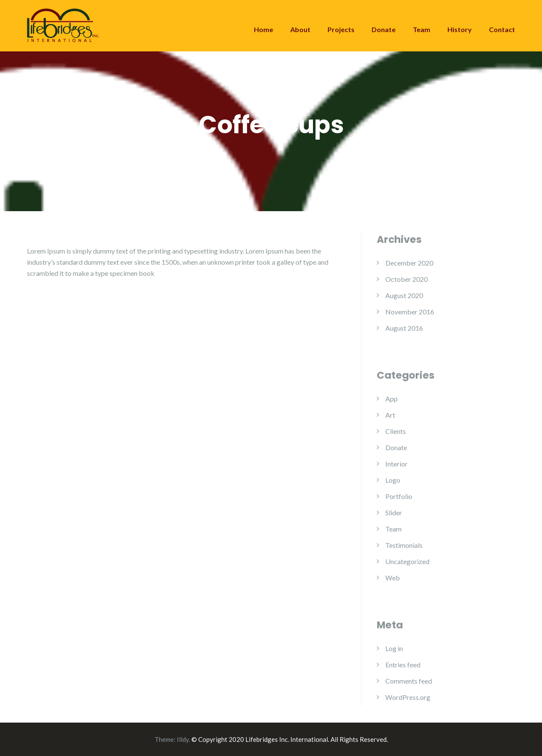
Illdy (183, 739)
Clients (396, 431)
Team (421, 29)
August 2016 (404, 328)
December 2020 (409, 263)
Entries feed (403, 665)
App (392, 399)
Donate (384, 29)
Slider (394, 512)
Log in (394, 648)
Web (393, 578)
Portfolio (399, 496)
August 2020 (404, 295)
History (460, 29)
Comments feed (409, 681)
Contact (502, 29)
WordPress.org (408, 697)
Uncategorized (407, 561)
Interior (396, 464)
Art (390, 415)
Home (264, 29)
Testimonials (404, 545)
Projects (341, 29)
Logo (393, 480)
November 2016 (410, 312)
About (300, 29)
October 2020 (406, 279)
